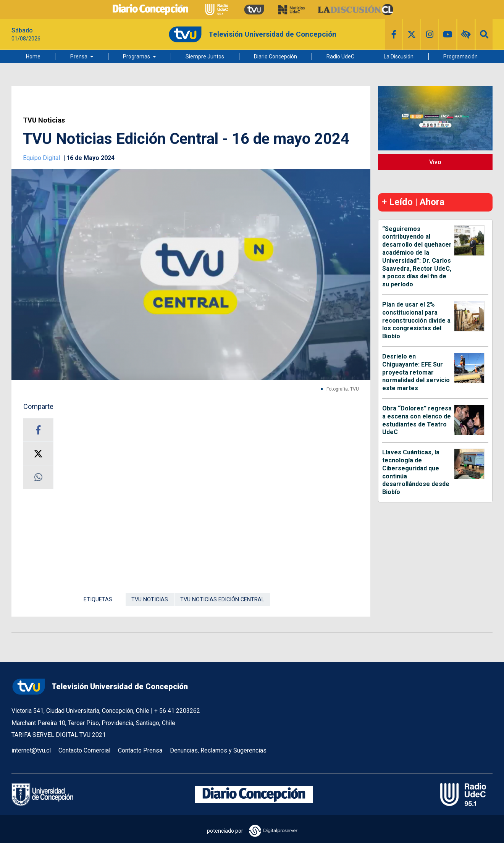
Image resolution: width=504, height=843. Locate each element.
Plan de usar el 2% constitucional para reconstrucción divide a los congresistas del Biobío (416, 320)
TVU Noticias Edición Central (222, 600)
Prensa (79, 57)
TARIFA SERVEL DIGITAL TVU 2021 (59, 735)
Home (33, 57)
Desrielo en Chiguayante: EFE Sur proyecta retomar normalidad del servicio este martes (416, 372)
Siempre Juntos (205, 57)
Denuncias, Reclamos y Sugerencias (218, 750)
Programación (460, 57)
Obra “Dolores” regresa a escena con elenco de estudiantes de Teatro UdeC (417, 420)
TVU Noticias (44, 120)
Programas (136, 57)
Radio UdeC (340, 57)
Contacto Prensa (140, 750)
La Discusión (399, 57)
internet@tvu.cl (31, 750)
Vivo (435, 162)
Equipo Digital (42, 158)
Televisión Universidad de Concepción (100, 687)
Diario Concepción (275, 57)
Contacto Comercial (84, 750)
